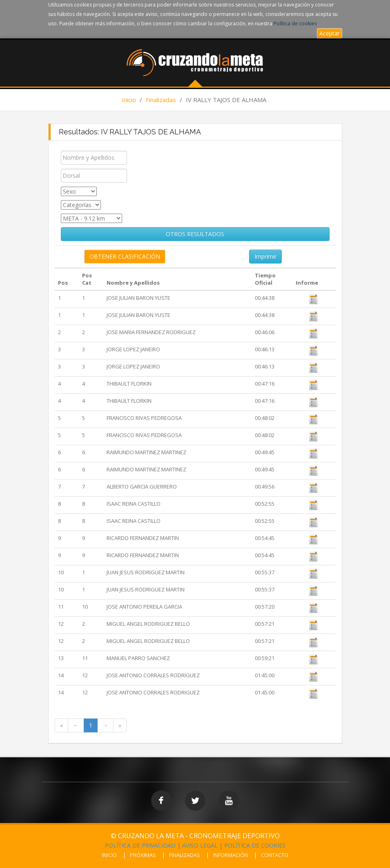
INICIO (109, 855)
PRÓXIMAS (143, 855)
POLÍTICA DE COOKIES (255, 845)
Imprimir (265, 256)
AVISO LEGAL (200, 845)
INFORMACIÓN (231, 855)
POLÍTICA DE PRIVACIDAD (140, 845)
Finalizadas (161, 100)
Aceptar (330, 33)
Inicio (129, 100)
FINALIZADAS (185, 855)
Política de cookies (295, 23)
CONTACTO (275, 855)
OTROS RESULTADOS (195, 234)
